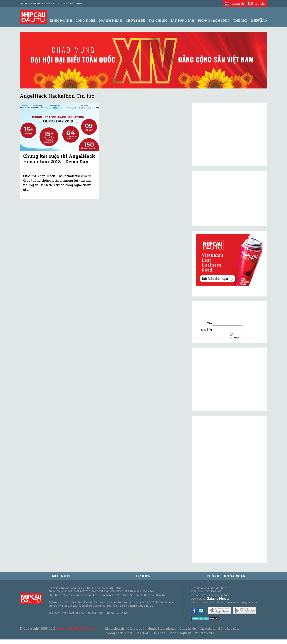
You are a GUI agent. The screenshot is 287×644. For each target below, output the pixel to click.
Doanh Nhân (110, 20)
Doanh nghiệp (180, 633)
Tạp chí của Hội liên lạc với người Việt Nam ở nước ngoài (51, 3)
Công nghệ (136, 628)
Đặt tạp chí (257, 3)
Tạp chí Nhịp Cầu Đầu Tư (77, 628)
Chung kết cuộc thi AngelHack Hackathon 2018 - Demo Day (59, 159)
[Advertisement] (230, 379)
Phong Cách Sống (214, 20)
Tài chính (207, 628)
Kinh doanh (114, 628)
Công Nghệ (85, 20)
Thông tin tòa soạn (226, 576)
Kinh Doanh (61, 20)
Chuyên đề (135, 20)
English (234, 3)
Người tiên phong (162, 628)
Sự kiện (143, 576)
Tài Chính (158, 20)
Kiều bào (158, 633)
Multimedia (204, 633)
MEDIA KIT (61, 576)
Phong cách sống (118, 633)
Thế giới (240, 20)
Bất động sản (182, 20)
